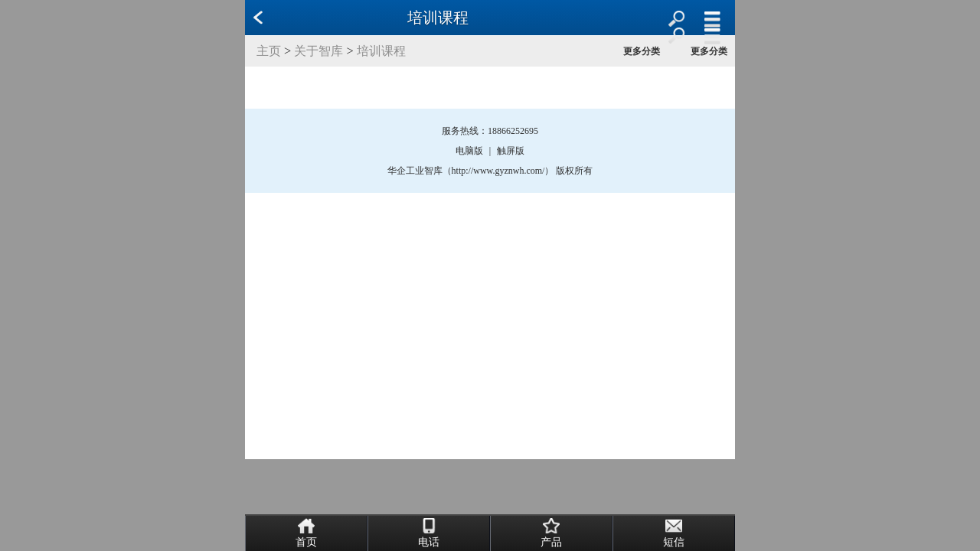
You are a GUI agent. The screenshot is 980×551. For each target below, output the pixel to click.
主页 (269, 51)
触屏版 (511, 151)
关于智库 (318, 51)
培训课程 (381, 51)
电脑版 (469, 151)
